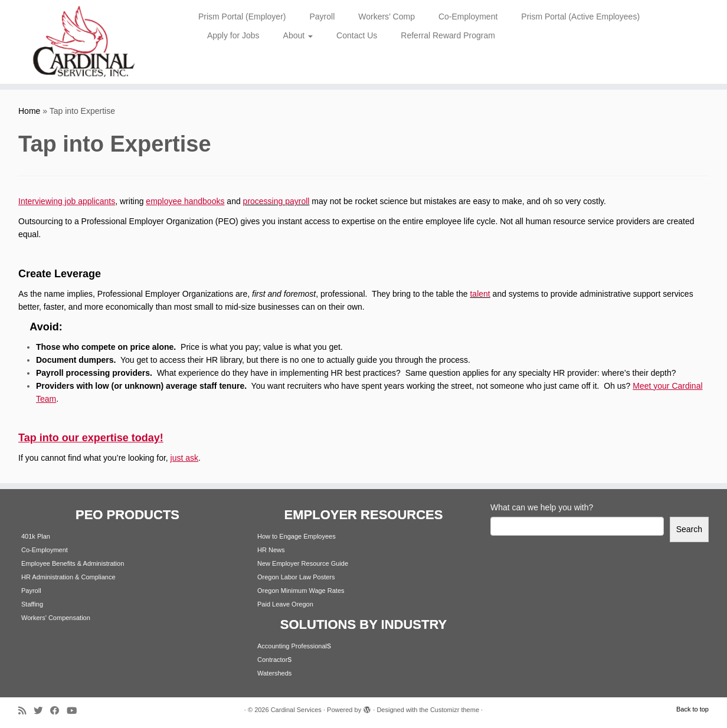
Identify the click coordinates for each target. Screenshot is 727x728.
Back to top (692, 709)
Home (29, 111)
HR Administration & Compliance (68, 577)
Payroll (322, 17)
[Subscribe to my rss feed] (26, 711)
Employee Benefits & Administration (73, 563)
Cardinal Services (296, 710)
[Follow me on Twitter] (42, 711)
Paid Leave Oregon (285, 604)
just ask (184, 458)
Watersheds (274, 673)
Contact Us (357, 35)
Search (689, 529)
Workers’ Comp (387, 17)
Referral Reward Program (448, 35)
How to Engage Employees (297, 536)
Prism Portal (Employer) (242, 17)
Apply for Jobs (233, 35)
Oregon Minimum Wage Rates (301, 591)
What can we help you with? (542, 507)
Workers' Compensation (56, 618)
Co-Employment (468, 17)
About (298, 35)
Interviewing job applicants (67, 201)
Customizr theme (455, 710)
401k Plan (36, 536)
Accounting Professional (292, 646)
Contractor (272, 660)
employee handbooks (185, 201)
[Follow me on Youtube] (76, 711)
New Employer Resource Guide (303, 563)
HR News (271, 550)
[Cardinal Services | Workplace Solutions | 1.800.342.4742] (84, 42)
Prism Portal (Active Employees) (580, 17)
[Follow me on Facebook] (58, 711)
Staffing (32, 604)
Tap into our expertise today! (91, 438)
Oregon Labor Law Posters (296, 577)
